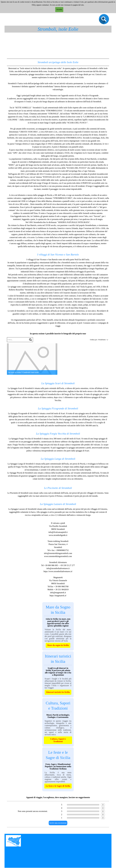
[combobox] (102, 340)
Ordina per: (94, 340)
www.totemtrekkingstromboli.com (58, 556)
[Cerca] (30, 340)
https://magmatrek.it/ (58, 596)
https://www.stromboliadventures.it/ (58, 571)
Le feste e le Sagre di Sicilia (58, 786)
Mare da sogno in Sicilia (58, 645)
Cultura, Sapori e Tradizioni (58, 740)
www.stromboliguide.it (58, 535)
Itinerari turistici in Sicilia (58, 692)
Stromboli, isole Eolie (58, 29)
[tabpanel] (58, 193)
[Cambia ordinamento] (107, 340)
